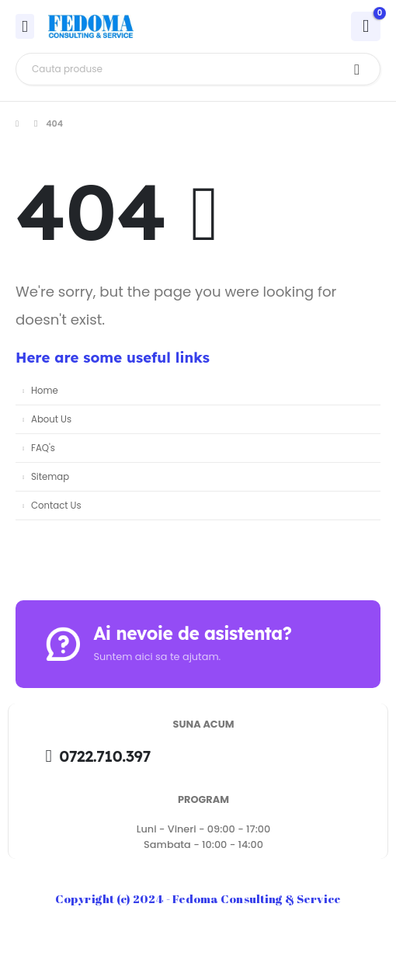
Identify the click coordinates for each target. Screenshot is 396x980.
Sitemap (50, 477)
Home (45, 391)
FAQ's (43, 448)
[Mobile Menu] (25, 26)
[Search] (357, 69)
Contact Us (56, 506)
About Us (51, 419)
